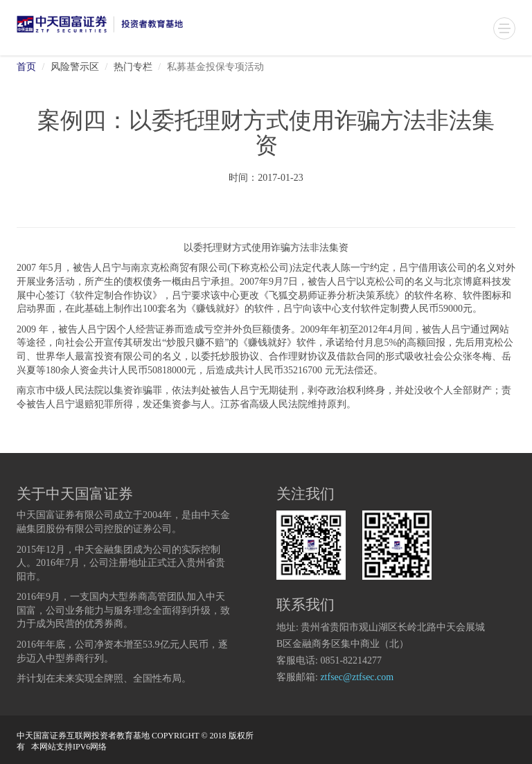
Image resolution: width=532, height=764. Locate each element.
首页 (26, 68)
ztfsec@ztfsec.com (357, 678)
